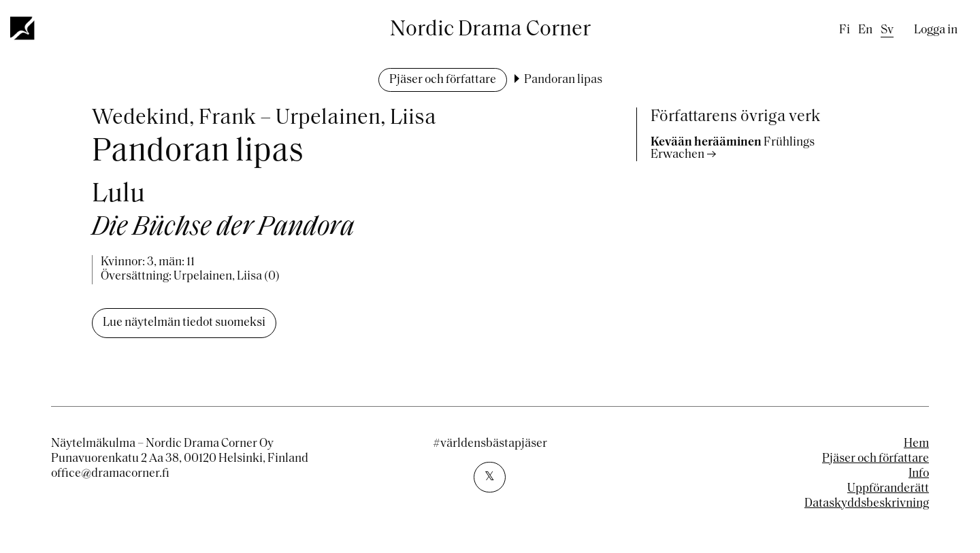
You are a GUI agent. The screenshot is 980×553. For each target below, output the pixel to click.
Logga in (936, 30)
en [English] (865, 30)
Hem (916, 444)
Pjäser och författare (443, 80)
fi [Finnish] (845, 30)
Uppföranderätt (888, 489)
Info (919, 474)
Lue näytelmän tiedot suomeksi (184, 323)
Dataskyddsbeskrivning (867, 504)
